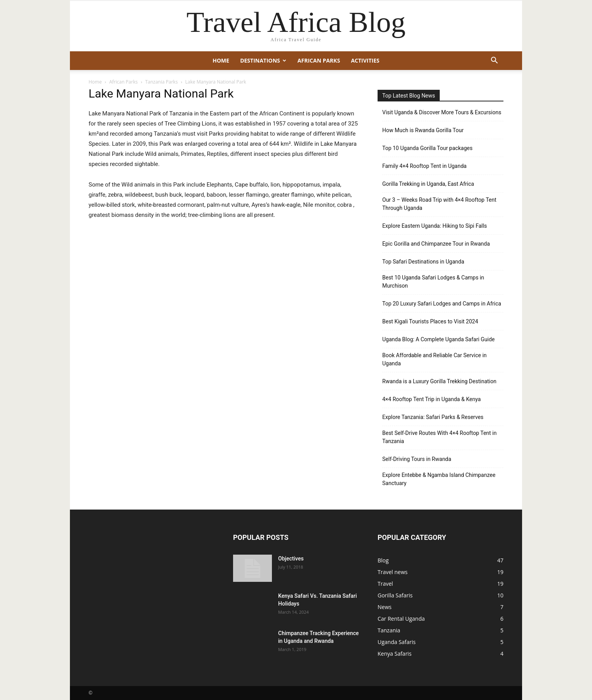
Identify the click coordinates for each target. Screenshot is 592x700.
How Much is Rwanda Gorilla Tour (423, 130)
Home (221, 60)
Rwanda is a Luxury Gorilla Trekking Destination (439, 381)
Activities (365, 60)
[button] (494, 61)
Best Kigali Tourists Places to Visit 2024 (430, 321)
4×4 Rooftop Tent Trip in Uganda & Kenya (432, 399)
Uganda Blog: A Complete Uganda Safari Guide (439, 339)
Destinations (263, 60)
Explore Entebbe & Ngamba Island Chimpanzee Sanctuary (439, 479)
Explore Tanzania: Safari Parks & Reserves (433, 417)
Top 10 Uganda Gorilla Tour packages (427, 148)
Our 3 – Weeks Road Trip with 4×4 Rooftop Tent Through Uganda (439, 204)
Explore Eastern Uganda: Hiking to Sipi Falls (435, 226)
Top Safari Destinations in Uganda (423, 262)
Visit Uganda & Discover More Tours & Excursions (442, 112)
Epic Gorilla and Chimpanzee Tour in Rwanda (436, 244)
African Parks (319, 60)
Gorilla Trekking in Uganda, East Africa (428, 184)
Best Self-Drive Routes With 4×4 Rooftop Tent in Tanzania (440, 437)
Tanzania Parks (162, 82)
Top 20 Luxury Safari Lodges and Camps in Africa (442, 304)
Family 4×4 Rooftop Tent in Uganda (424, 166)
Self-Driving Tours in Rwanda (417, 459)
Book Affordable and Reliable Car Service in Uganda (434, 359)
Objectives (291, 559)
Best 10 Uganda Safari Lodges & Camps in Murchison (433, 282)
